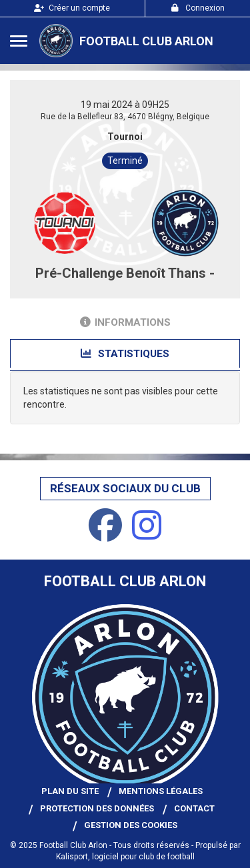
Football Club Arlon (146, 41)
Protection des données (97, 808)
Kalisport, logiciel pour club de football (125, 857)
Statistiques (125, 354)
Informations (125, 322)
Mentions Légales (161, 791)
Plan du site (70, 791)
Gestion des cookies (131, 825)
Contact (194, 808)
